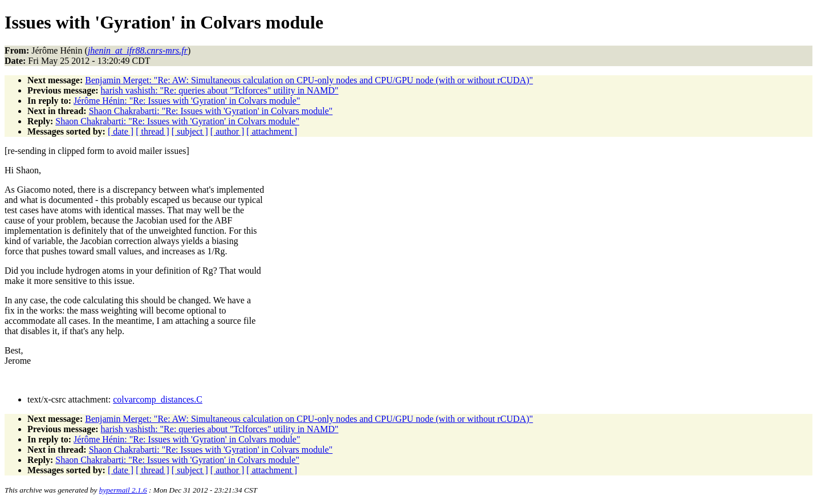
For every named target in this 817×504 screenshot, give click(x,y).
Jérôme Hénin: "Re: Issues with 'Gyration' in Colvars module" (187, 101)
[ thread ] (153, 131)
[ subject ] (190, 131)
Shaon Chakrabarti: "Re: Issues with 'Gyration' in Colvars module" (211, 111)
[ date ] (121, 131)
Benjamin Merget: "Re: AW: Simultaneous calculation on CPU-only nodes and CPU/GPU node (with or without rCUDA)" (309, 80)
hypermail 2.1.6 (123, 490)
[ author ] (227, 131)
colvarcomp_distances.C (158, 399)
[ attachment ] (272, 131)
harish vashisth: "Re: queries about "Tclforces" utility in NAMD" (220, 90)
